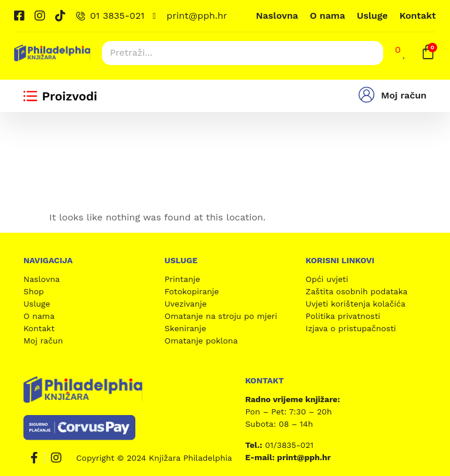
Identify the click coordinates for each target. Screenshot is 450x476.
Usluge (372, 16)
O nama (328, 16)
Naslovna (277, 16)
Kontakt (418, 16)
